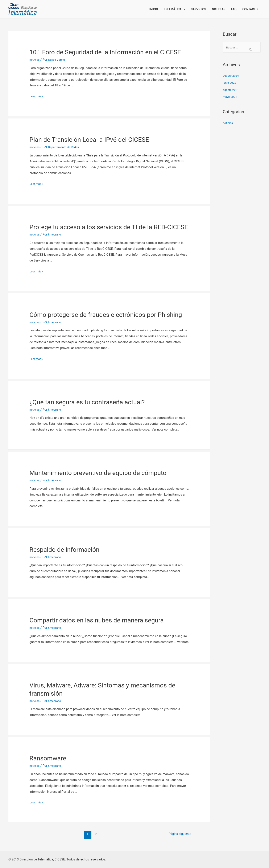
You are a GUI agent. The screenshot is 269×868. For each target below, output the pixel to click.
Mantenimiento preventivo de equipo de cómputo (98, 473)
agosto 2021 (232, 90)
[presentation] (183, 9)
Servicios (199, 9)
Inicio (154, 9)
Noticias (219, 9)
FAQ (234, 9)
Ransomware (48, 758)
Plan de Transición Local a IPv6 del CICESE (89, 140)
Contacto (250, 9)
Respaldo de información (64, 550)
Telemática (175, 9)
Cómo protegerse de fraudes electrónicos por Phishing (106, 315)
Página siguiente (180, 834)
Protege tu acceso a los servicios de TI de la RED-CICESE (109, 227)
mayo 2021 (231, 97)
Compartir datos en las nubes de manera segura (97, 620)
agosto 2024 (232, 76)
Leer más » (37, 96)
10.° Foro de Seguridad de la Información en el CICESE (105, 52)
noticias (35, 60)
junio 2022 (230, 83)
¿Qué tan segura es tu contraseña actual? (87, 402)
